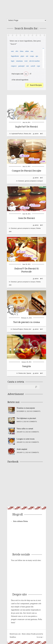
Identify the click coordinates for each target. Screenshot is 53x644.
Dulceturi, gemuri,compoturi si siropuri (30, 181)
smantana (19, 61)
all (30, 74)
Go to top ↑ (40, 637)
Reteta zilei (27, 134)
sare (12, 51)
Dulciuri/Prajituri (18, 329)
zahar (27, 51)
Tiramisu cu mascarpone (26, 408)
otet (27, 66)
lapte (13, 61)
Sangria (27, 366)
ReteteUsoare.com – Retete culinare (27, 8)
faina (22, 51)
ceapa (32, 56)
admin (37, 134)
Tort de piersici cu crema (26, 322)
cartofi (33, 66)
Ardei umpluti (22, 449)
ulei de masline (34, 61)
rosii (26, 61)
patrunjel (21, 66)
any (26, 74)
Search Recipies (36, 85)
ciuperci (14, 66)
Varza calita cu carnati (25, 429)
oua (32, 51)
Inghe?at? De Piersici (26, 127)
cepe (38, 66)
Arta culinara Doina (20, 521)
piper (22, 56)
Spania (29, 373)
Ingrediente (15, 56)
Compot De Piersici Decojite (26, 171)
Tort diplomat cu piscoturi (26, 418)
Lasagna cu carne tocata (26, 439)
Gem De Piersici (26, 218)
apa (37, 56)
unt (27, 56)
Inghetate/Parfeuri (17, 134)
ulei (17, 51)
